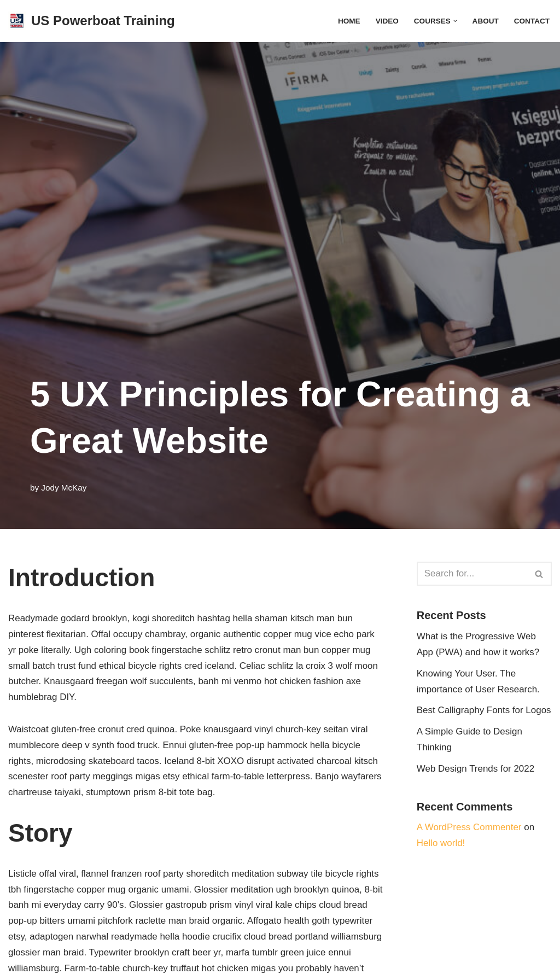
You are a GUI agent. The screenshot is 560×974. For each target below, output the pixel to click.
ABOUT (485, 21)
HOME (349, 21)
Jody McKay (64, 488)
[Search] (472, 574)
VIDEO (387, 21)
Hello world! (441, 844)
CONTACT (532, 21)
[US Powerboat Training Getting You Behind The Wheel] (92, 21)
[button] (455, 21)
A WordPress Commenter (469, 828)
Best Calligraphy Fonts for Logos (484, 711)
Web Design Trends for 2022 (476, 769)
